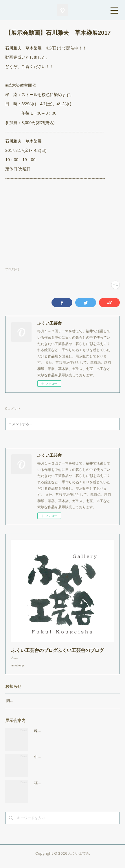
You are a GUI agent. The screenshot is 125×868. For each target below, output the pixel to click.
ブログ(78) (12, 269)
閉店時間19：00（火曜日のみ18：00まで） (40, 707)
